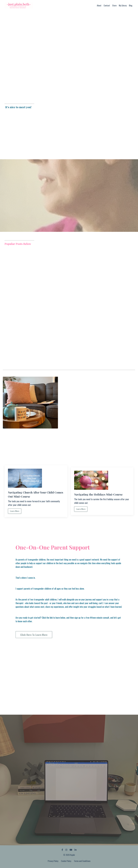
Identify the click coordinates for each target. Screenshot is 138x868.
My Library (123, 5)
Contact (107, 5)
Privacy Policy (53, 862)
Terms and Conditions (82, 862)
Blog (131, 5)
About (99, 5)
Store (114, 5)
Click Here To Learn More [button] (35, 635)
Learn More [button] (15, 512)
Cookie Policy (66, 862)
